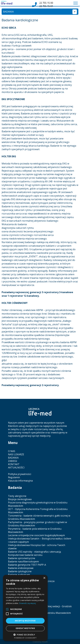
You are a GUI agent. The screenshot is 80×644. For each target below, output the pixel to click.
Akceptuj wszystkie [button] (25, 621)
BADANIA (13, 458)
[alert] (25, 608)
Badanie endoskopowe (21, 568)
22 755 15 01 (46, 6)
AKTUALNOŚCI (16, 468)
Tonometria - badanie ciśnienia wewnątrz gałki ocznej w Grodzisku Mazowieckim (39, 517)
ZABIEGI (13, 461)
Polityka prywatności (20, 474)
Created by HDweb (40, 642)
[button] (25, 635)
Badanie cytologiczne (20, 571)
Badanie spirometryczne (22, 558)
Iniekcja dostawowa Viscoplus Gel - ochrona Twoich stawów (37, 547)
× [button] (44, 578)
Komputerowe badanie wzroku (25, 555)
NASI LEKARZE (16, 454)
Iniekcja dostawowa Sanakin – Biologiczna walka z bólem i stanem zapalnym (40, 540)
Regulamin (14, 477)
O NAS (12, 451)
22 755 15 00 (46, 3)
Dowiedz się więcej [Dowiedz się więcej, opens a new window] (28, 603)
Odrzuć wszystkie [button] (25, 628)
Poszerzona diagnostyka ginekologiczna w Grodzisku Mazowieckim (38, 504)
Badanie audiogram (19, 575)
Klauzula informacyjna (20, 481)
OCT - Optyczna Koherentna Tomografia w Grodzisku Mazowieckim (38, 511)
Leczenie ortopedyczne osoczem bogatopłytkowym (36, 535)
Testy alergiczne (17, 496)
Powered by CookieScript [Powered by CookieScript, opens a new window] (25, 638)
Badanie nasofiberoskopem (23, 561)
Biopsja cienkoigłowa (20, 499)
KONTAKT (14, 464)
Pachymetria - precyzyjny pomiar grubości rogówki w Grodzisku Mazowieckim (37, 524)
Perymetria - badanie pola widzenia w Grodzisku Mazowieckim (35, 530)
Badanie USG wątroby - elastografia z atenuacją (34, 552)
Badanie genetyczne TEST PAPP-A (27, 565)
